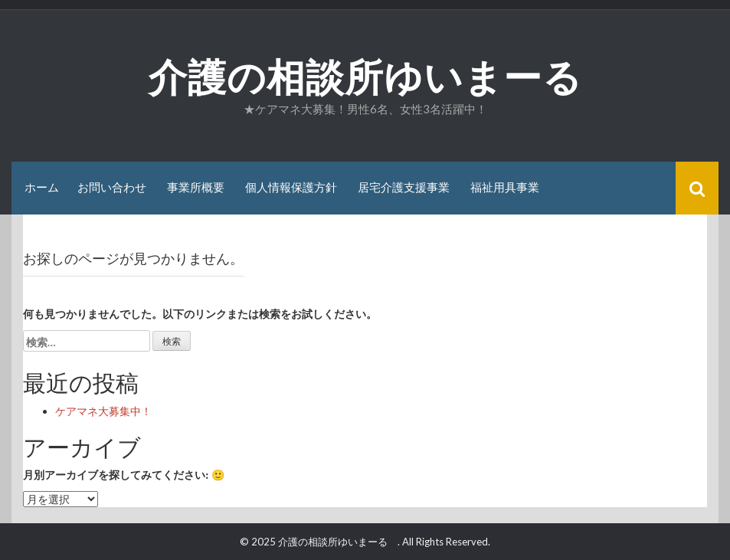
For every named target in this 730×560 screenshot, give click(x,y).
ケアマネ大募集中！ (103, 411)
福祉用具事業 (505, 187)
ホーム (42, 187)
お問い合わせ (112, 187)
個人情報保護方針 (291, 187)
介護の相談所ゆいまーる (385, 77)
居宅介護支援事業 (404, 187)
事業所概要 (196, 187)
